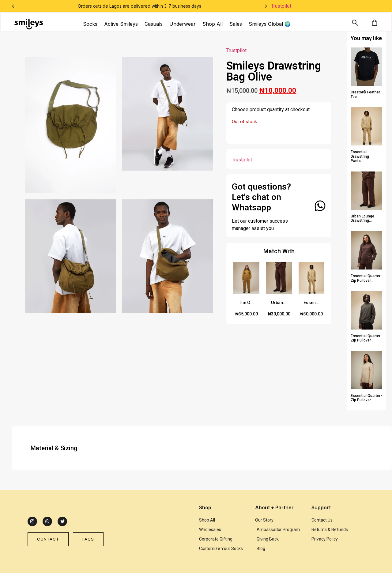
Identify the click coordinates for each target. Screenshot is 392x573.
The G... (246, 303)
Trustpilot (281, 6)
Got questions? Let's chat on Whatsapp (261, 197)
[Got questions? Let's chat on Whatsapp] (319, 206)
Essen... (311, 303)
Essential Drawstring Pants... (360, 156)
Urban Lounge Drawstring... (362, 218)
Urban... (279, 303)
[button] (13, 6)
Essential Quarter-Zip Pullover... (366, 278)
